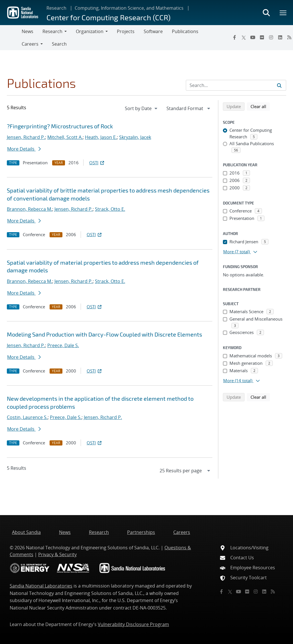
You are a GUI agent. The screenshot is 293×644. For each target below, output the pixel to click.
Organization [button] (90, 31)
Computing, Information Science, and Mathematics (129, 8)
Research (56, 8)
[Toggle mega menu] (283, 13)
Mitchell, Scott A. (65, 137)
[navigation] (142, 108)
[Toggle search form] (266, 13)
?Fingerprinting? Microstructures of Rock (60, 126)
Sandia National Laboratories (41, 586)
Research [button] (52, 31)
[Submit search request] (279, 85)
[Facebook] (235, 37)
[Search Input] (236, 85)
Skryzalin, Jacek (135, 137)
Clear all (260, 106)
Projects (126, 31)
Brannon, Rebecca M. (29, 209)
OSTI (97, 163)
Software (153, 31)
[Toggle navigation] (11, 38)
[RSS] (273, 592)
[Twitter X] (244, 37)
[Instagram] (271, 37)
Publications (185, 31)
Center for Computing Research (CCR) (108, 17)
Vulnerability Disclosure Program (133, 624)
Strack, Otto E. (110, 209)
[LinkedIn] (280, 37)
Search (59, 44)
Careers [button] (30, 44)
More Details (24, 149)
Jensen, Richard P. (26, 137)
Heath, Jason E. (101, 137)
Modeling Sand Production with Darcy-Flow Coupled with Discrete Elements (104, 334)
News (28, 31)
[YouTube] (253, 37)
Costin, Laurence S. (27, 417)
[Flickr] (262, 37)
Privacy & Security (57, 554)
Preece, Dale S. (63, 345)
